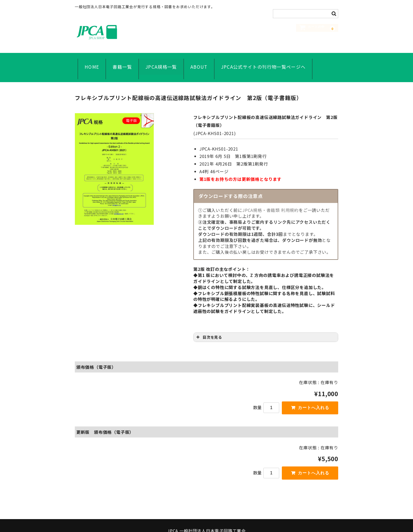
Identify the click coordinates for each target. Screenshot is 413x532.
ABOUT (196, 61)
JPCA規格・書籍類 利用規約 (271, 197)
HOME (89, 61)
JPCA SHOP (114, 32)
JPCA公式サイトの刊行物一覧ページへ (260, 61)
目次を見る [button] (209, 324)
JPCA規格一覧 (158, 61)
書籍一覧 (119, 61)
